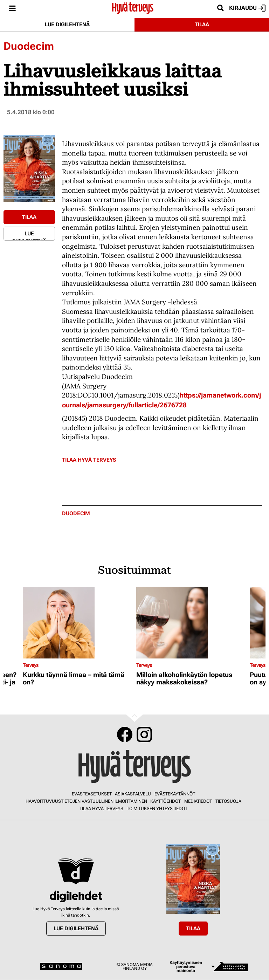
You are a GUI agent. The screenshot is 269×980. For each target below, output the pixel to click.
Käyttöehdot (165, 801)
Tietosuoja (228, 801)
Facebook (125, 734)
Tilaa (202, 25)
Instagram (144, 734)
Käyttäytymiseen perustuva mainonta (186, 967)
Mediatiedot (198, 801)
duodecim (76, 514)
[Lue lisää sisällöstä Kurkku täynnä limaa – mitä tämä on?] (78, 623)
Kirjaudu (247, 8)
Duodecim (29, 46)
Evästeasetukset (92, 794)
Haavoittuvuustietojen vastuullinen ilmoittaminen (86, 801)
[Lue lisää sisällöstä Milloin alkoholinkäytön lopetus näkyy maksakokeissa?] (191, 623)
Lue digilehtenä (67, 25)
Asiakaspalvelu (133, 794)
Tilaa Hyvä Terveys (89, 460)
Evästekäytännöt (175, 794)
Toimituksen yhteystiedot (157, 809)
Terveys (31, 665)
